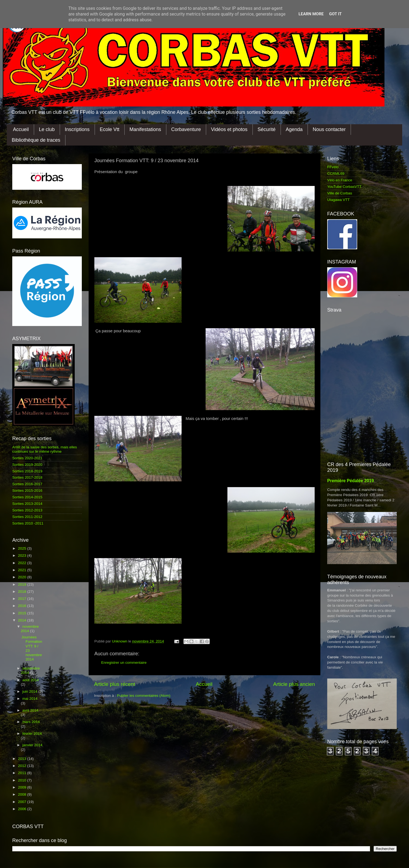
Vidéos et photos (229, 129)
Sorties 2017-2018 (27, 477)
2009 (23, 787)
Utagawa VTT (339, 200)
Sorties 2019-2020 (27, 465)
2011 (23, 773)
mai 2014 (30, 699)
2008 (23, 794)
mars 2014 (31, 722)
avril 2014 (30, 710)
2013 (23, 759)
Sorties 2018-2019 (27, 471)
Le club (47, 129)
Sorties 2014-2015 (27, 497)
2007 (23, 802)
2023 (23, 556)
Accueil (21, 129)
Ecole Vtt (110, 129)
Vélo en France (340, 180)
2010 (23, 780)
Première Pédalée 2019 (351, 481)
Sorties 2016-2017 (27, 484)
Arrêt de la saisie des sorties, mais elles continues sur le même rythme (45, 449)
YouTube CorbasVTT (344, 187)
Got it (335, 14)
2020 (23, 577)
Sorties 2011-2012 (27, 517)
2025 (23, 548)
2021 (23, 570)
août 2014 (31, 680)
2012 (23, 766)
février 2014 (32, 734)
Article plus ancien (294, 684)
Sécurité (267, 129)
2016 (23, 606)
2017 (23, 599)
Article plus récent (115, 684)
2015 (23, 613)
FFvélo (333, 167)
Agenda (294, 129)
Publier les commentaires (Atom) (144, 696)
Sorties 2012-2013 (27, 510)
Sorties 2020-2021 (27, 458)
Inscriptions (77, 129)
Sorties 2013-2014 (27, 504)
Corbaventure (186, 129)
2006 (23, 809)
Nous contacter (329, 129)
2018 (23, 592)
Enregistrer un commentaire (124, 663)
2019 (23, 584)
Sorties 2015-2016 (27, 491)
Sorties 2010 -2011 (28, 523)
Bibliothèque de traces (36, 140)
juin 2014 (30, 691)
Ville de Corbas (340, 193)
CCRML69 (336, 174)
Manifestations (145, 129)
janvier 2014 (32, 745)
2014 (23, 620)
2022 (23, 563)
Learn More (311, 14)
